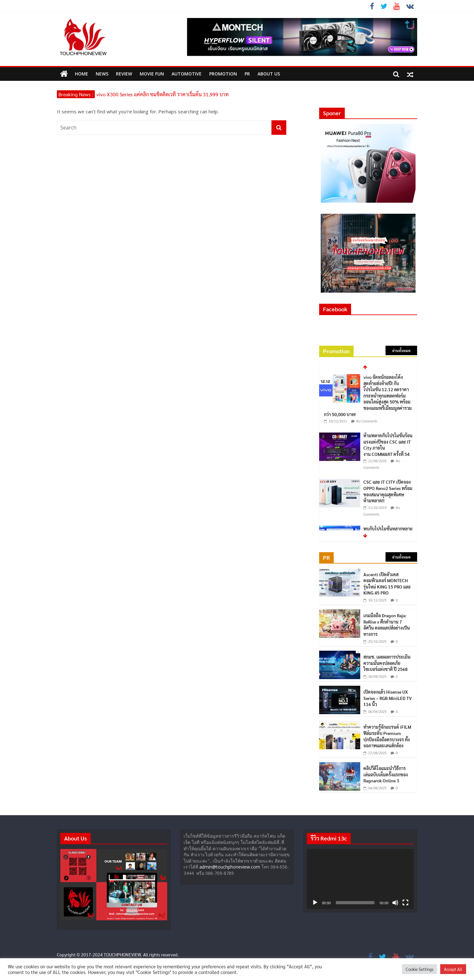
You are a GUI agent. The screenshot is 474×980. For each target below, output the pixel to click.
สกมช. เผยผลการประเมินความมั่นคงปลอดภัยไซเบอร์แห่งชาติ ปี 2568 (387, 663)
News (102, 74)
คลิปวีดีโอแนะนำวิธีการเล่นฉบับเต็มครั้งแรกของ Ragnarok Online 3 (386, 774)
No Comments (367, 421)
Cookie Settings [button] (419, 969)
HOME (82, 74)
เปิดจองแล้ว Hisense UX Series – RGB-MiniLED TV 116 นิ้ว (388, 698)
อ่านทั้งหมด (401, 350)
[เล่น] (315, 903)
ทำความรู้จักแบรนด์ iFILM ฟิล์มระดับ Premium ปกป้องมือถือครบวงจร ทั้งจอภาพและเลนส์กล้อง (387, 736)
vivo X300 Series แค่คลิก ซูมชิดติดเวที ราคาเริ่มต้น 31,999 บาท (163, 94)
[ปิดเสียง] (395, 903)
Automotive (187, 74)
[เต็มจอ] (405, 903)
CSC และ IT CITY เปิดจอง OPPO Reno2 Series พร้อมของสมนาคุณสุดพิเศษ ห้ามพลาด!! (388, 491)
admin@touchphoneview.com (230, 867)
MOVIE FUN (152, 74)
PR (247, 74)
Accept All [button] (453, 969)
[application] (360, 879)
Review (124, 74)
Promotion (223, 74)
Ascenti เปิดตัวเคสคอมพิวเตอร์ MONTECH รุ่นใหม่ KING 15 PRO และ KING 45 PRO (387, 584)
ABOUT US (269, 74)
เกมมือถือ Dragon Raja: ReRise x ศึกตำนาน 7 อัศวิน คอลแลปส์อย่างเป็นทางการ (387, 625)
